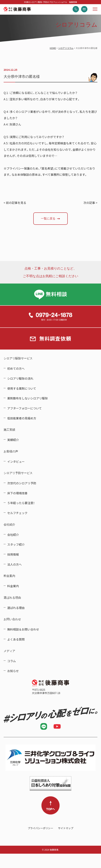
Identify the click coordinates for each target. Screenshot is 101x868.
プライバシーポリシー (40, 828)
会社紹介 (13, 535)
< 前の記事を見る (15, 203)
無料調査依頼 (84, 9)
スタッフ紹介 (16, 544)
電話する (76, 9)
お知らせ (13, 671)
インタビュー (16, 461)
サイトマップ (66, 828)
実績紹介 (13, 440)
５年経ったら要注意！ (21, 503)
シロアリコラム (66, 48)
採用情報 (13, 554)
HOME (53, 48)
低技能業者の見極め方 (22, 418)
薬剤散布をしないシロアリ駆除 (28, 398)
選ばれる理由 (16, 608)
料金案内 (13, 586)
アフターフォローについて (25, 408)
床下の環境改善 (17, 493)
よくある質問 (16, 639)
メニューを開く (95, 9)
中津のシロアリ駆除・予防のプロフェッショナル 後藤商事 (17, 9)
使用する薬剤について (22, 388)
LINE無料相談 (50, 294)
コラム (12, 661)
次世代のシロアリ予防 (22, 483)
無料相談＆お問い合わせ (23, 629)
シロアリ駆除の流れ (20, 378)
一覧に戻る (48, 218)
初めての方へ (16, 368)
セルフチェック (17, 513)
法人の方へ (14, 564)
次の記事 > (90, 203)
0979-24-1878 (50, 317)
